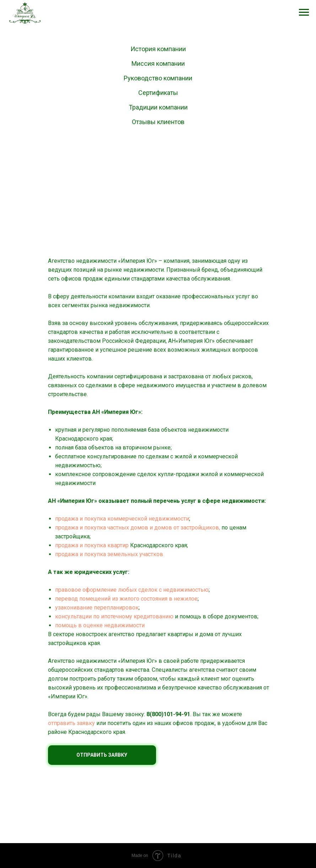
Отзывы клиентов (158, 122)
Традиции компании (158, 107)
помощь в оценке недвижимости (100, 625)
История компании (158, 49)
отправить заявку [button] (71, 723)
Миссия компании (158, 63)
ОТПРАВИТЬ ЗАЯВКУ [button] (102, 755)
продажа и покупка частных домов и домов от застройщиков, (138, 528)
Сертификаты (158, 93)
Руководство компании (158, 78)
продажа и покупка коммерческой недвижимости (122, 519)
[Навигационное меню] (304, 12)
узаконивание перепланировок (97, 608)
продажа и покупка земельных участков (109, 554)
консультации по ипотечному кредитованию (114, 616)
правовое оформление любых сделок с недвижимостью (132, 590)
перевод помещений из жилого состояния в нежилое (126, 599)
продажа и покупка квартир (92, 545)
